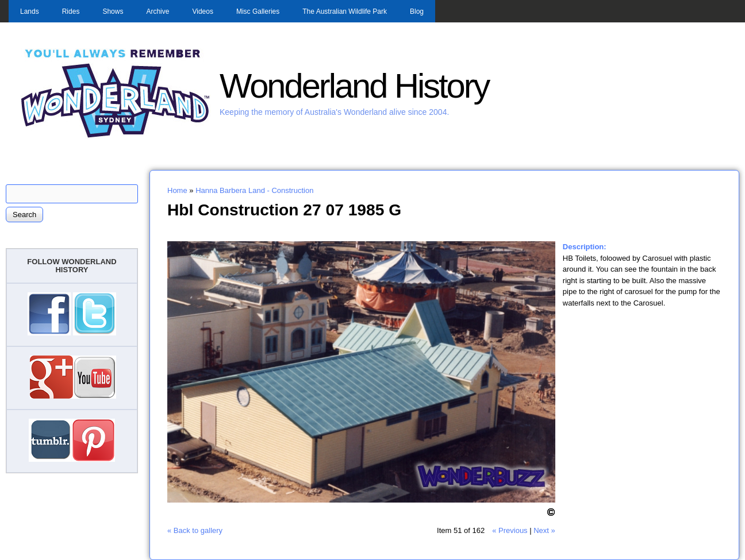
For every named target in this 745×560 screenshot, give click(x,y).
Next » (544, 530)
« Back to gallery (195, 530)
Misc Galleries (258, 11)
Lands (30, 11)
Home (177, 190)
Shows (113, 11)
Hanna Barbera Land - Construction (254, 190)
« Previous (510, 530)
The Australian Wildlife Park (345, 11)
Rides (71, 11)
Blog (417, 11)
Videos (202, 11)
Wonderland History (354, 86)
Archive (158, 11)
